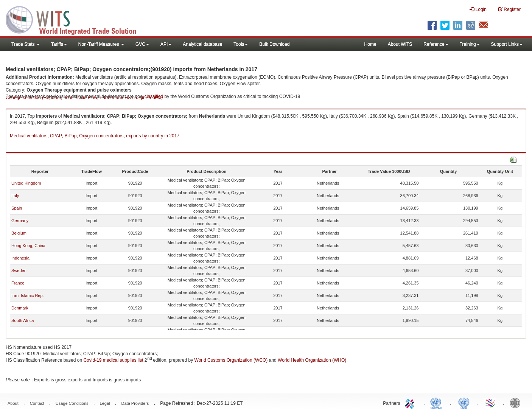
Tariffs (59, 44)
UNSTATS (464, 403)
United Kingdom (26, 183)
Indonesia (20, 258)
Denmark (20, 308)
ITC (411, 403)
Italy (15, 196)
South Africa (23, 320)
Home (370, 44)
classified (154, 96)
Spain (17, 208)
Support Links (507, 44)
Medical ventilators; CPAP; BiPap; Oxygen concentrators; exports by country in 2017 (95, 136)
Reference (436, 44)
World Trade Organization (490, 403)
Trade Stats (26, 44)
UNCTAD (437, 403)
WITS (76, 19)
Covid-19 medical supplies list (113, 360)
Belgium (19, 233)
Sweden (19, 271)
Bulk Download (274, 44)
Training (470, 44)
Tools (241, 44)
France (18, 283)
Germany (20, 221)
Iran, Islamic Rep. (28, 295)
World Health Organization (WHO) (312, 360)
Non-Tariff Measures (101, 44)
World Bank (517, 403)
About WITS (400, 44)
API (166, 44)
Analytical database (202, 44)
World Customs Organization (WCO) (231, 360)
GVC (142, 44)
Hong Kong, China (28, 246)
